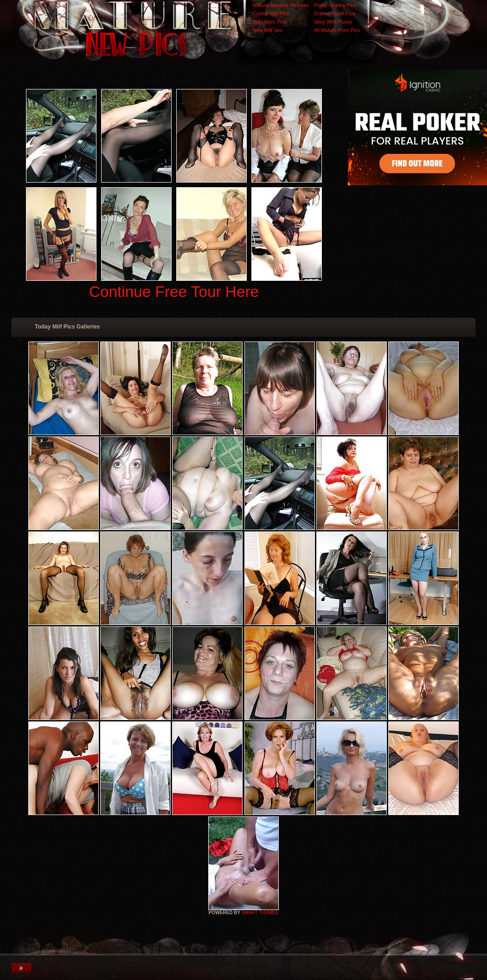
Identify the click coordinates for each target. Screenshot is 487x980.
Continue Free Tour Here (174, 292)
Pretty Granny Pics (335, 5)
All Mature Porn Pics (337, 30)
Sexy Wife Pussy (333, 22)
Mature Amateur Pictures (281, 5)
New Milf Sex (268, 30)
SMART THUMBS (260, 913)
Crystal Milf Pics (271, 13)
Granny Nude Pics (335, 13)
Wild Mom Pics (270, 22)
